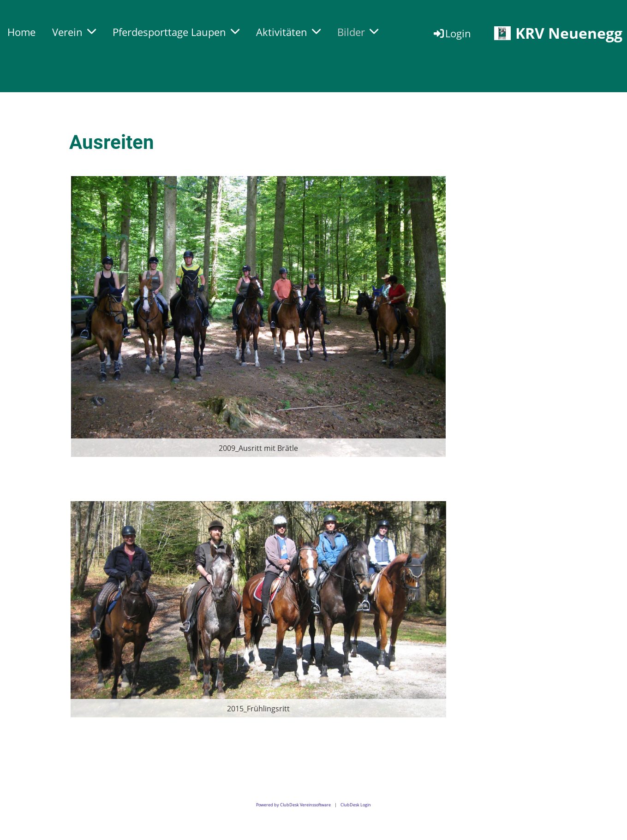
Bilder (358, 32)
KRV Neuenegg (569, 33)
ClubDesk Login (356, 805)
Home (21, 32)
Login (452, 33)
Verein (74, 32)
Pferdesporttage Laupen (176, 32)
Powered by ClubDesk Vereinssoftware (293, 805)
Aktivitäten (288, 32)
